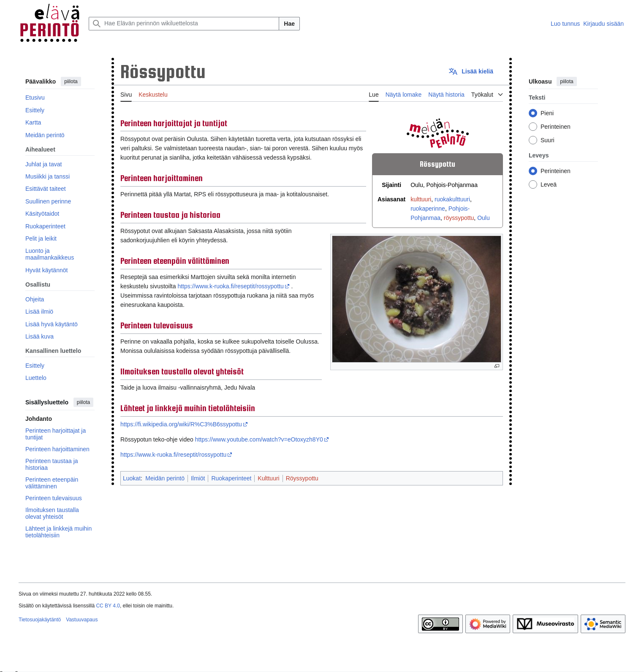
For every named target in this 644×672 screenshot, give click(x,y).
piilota (71, 81)
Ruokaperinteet (231, 478)
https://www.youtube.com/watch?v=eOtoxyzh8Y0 (259, 439)
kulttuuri (421, 199)
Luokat (132, 478)
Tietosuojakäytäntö (40, 620)
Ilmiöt (198, 478)
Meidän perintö (165, 478)
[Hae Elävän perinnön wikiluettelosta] (184, 24)
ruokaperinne (428, 209)
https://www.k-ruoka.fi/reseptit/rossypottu (230, 286)
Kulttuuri (268, 478)
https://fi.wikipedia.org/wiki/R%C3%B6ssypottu (181, 424)
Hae (289, 24)
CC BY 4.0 (108, 606)
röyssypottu (459, 218)
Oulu (484, 218)
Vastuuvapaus (82, 620)
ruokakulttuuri (452, 199)
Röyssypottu (302, 478)
